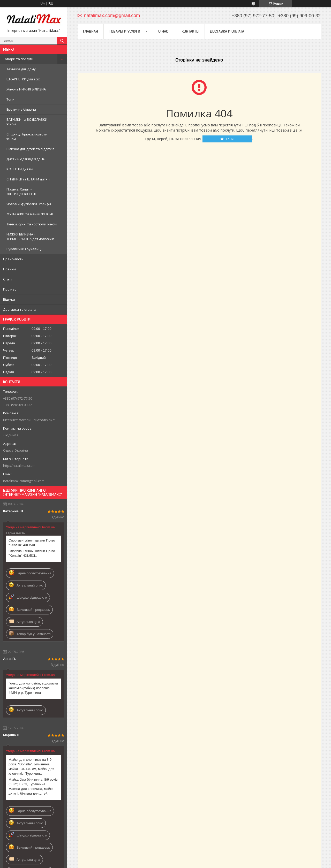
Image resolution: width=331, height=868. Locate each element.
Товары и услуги (125, 31)
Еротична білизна (21, 109)
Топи (10, 99)
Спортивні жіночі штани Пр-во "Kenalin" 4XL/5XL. (32, 543)
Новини (9, 269)
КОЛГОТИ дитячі (20, 169)
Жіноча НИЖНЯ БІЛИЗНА (26, 89)
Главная (91, 31)
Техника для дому (21, 69)
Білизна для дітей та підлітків (31, 149)
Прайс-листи (13, 259)
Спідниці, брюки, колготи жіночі (27, 136)
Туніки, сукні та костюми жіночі (32, 224)
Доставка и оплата (227, 31)
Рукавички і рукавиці (24, 249)
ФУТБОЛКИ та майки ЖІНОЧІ (30, 214)
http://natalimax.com (19, 466)
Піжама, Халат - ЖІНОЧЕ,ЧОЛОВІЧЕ (22, 192)
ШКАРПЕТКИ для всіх (23, 79)
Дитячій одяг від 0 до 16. (26, 159)
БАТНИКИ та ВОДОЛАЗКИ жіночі (27, 122)
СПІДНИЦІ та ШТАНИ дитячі (28, 179)
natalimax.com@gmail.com (24, 481)
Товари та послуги (18, 59)
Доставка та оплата (20, 309)
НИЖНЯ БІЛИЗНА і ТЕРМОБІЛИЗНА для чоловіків (30, 237)
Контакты (190, 31)
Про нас (10, 289)
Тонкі (230, 139)
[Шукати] (62, 41)
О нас (163, 31)
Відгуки (9, 299)
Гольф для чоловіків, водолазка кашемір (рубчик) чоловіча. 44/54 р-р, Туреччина (33, 688)
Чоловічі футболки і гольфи (29, 204)
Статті (8, 279)
